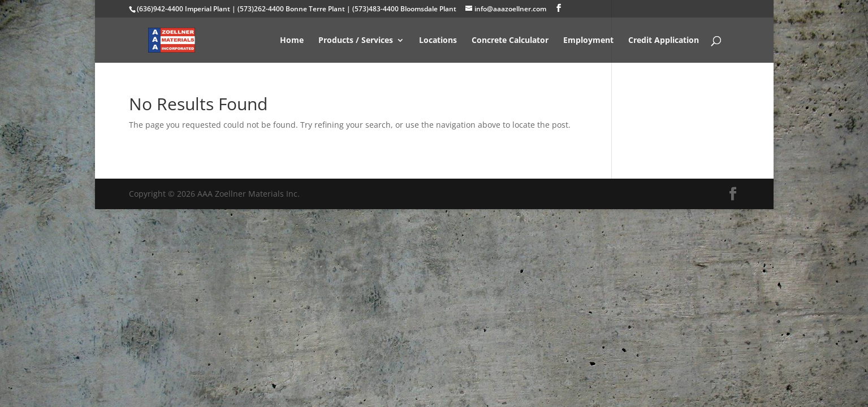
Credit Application (664, 41)
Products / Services (356, 41)
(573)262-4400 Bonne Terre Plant (291, 9)
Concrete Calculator (510, 41)
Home (292, 41)
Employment (588, 41)
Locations (438, 41)
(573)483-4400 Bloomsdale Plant (404, 9)
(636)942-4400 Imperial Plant (183, 9)
